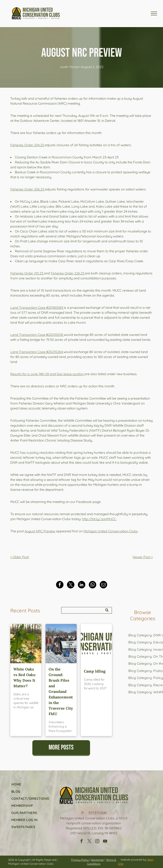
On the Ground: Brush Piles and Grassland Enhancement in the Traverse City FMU (61, 691)
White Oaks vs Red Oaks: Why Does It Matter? (25, 678)
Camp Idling (95, 671)
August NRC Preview (40, 531)
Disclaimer (97, 860)
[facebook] (82, 842)
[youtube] (105, 842)
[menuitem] (30, 784)
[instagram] (97, 842)
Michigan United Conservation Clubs (111, 531)
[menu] (154, 13)
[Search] (87, 610)
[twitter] (89, 842)
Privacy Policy (80, 860)
